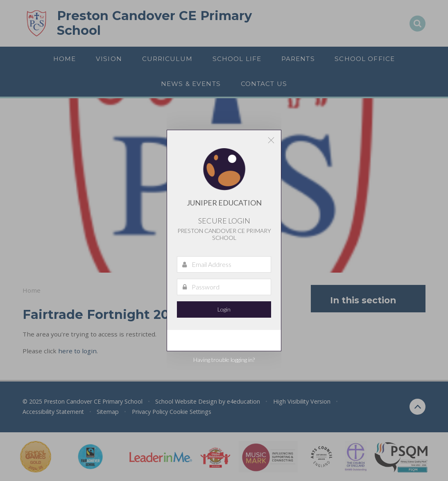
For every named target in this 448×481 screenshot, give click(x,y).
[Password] (224, 287)
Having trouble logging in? (224, 360)
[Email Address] (224, 264)
